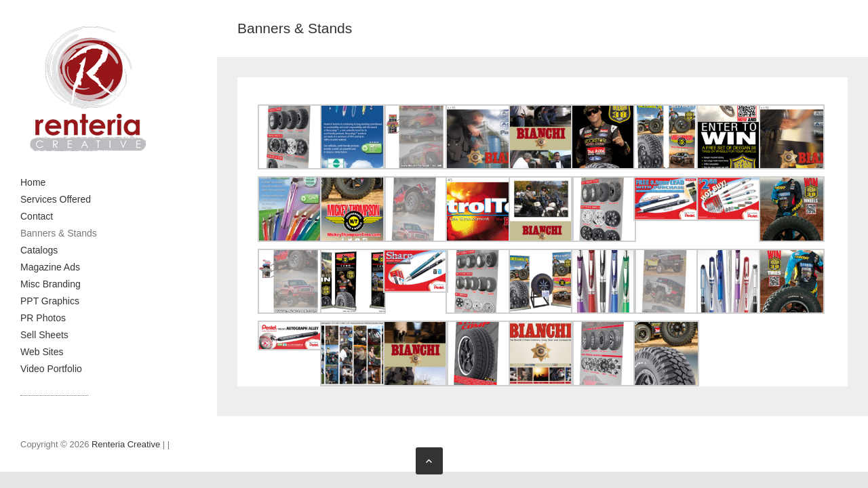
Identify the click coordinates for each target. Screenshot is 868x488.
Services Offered (56, 199)
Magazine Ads (50, 267)
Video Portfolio (51, 369)
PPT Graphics (50, 301)
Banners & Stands (59, 233)
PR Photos (43, 318)
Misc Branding (51, 284)
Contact (37, 216)
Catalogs (39, 250)
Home (33, 182)
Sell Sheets (44, 335)
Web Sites (42, 352)
